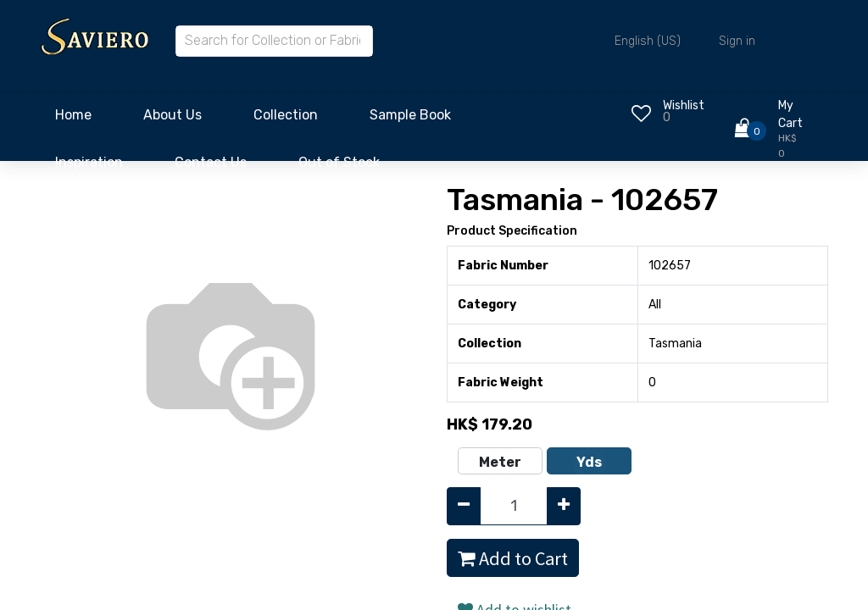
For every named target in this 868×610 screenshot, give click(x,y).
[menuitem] (73, 119)
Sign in (737, 41)
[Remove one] (464, 506)
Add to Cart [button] (513, 558)
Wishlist (684, 105)
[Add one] (564, 506)
